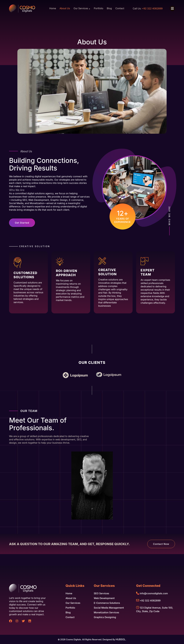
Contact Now (161, 544)
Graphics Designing (105, 617)
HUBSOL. (121, 639)
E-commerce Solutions (107, 603)
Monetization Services (106, 612)
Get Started (22, 223)
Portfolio (98, 8)
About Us (65, 8)
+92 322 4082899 (150, 601)
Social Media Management (109, 608)
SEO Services (101, 593)
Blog (109, 8)
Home (53, 8)
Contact (120, 8)
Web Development (104, 598)
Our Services (81, 8)
